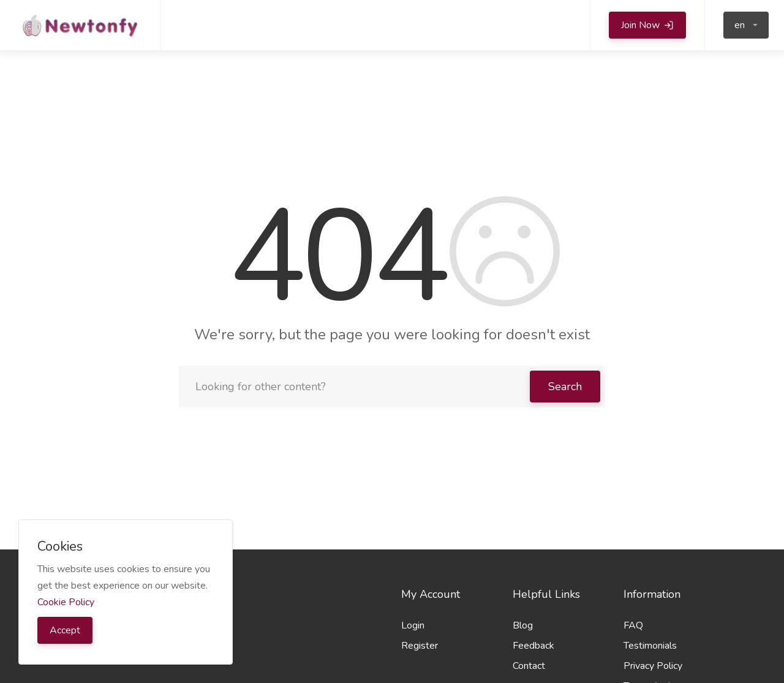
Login (413, 625)
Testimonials (650, 646)
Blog (523, 625)
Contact (529, 666)
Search (565, 387)
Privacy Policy (653, 666)
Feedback (533, 646)
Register (420, 646)
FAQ (633, 625)
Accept (65, 630)
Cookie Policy (66, 602)
